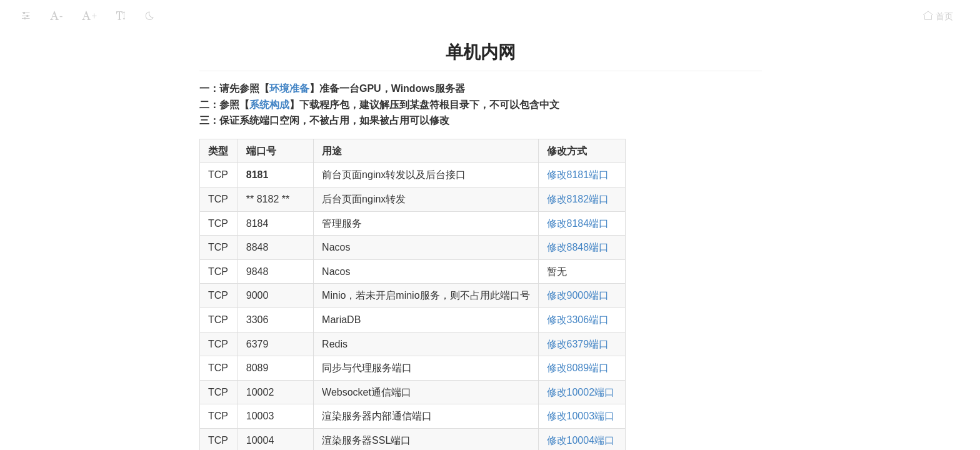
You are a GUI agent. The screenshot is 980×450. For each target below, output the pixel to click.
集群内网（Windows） (83, 137)
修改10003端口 (678, 416)
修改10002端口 (678, 392)
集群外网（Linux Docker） (90, 187)
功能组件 (36, 315)
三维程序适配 (57, 37)
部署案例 (49, 214)
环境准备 (386, 88)
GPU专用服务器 (62, 239)
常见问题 (36, 364)
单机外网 (56, 112)
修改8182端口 (675, 199)
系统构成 (49, 13)
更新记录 (36, 388)
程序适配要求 (40, 413)
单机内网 (56, 87)
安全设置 (36, 339)
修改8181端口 (675, 175)
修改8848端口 (675, 247)
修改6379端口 (675, 344)
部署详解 (49, 62)
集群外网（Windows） (83, 162)
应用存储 (36, 291)
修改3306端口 (675, 320)
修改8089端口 (675, 368)
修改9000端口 (675, 295)
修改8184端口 (675, 223)
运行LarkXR (42, 266)
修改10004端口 (678, 440)
